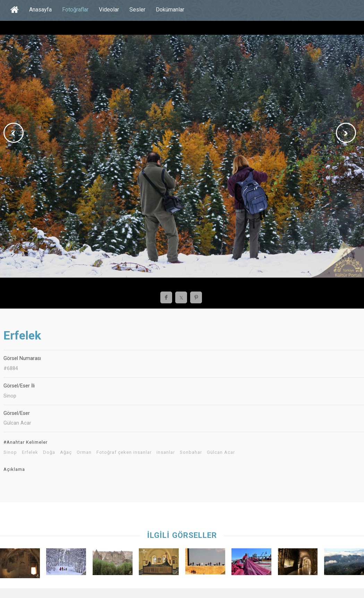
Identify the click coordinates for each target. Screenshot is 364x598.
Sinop (10, 452)
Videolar (109, 10)
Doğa (49, 452)
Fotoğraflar (75, 10)
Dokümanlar (170, 10)
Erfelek (30, 452)
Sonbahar (191, 452)
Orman (84, 452)
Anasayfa (40, 10)
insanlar (166, 452)
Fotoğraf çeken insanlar (124, 452)
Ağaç (66, 452)
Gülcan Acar (221, 452)
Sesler (137, 10)
